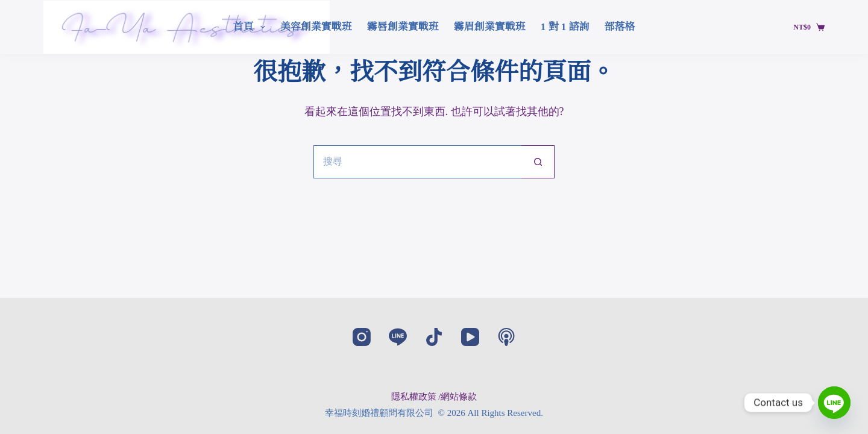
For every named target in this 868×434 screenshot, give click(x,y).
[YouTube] (470, 337)
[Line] (398, 337)
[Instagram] (362, 337)
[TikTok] (434, 337)
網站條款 (459, 397)
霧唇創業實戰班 (403, 27)
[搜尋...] (417, 162)
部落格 (620, 27)
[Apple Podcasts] (506, 337)
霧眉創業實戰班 (490, 27)
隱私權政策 (414, 397)
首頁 (251, 27)
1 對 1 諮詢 (565, 27)
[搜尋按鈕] (538, 162)
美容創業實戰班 (316, 27)
